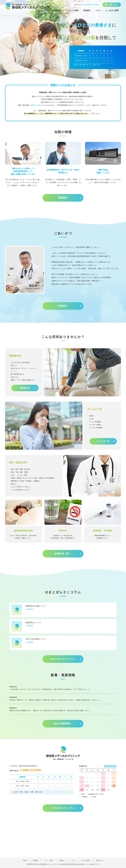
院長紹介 (87, 10)
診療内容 (57, 10)
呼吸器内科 (25, 388)
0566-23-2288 (36, 105)
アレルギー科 (103, 441)
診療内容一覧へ (63, 554)
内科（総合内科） (19, 462)
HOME (46, 10)
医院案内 (63, 198)
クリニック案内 (72, 10)
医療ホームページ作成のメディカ (90, 864)
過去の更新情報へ (63, 724)
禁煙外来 (63, 531)
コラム (98, 10)
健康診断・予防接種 (102, 531)
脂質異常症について (33, 622)
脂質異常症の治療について (36, 606)
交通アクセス (114, 5)
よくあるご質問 (112, 10)
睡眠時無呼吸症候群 (24, 531)
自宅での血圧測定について (36, 639)
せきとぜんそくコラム (63, 808)
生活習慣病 (29, 609)
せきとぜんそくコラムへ (63, 659)
